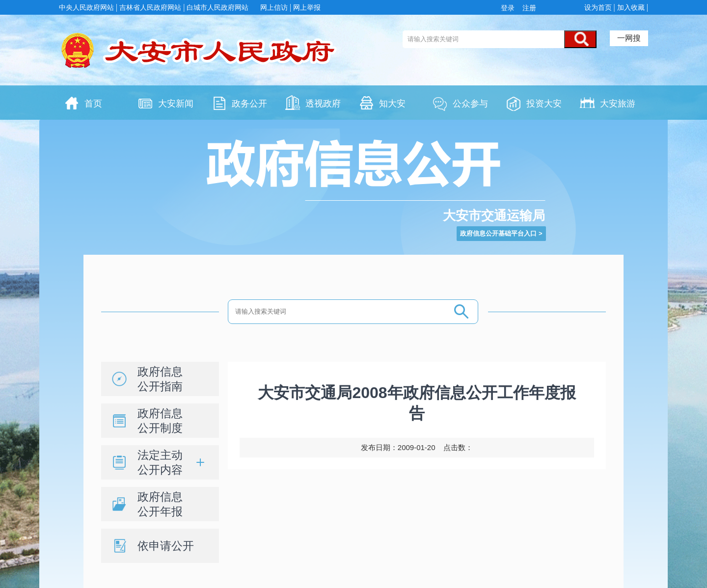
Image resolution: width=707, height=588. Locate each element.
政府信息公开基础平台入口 (498, 233)
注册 (528, 8)
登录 (510, 8)
